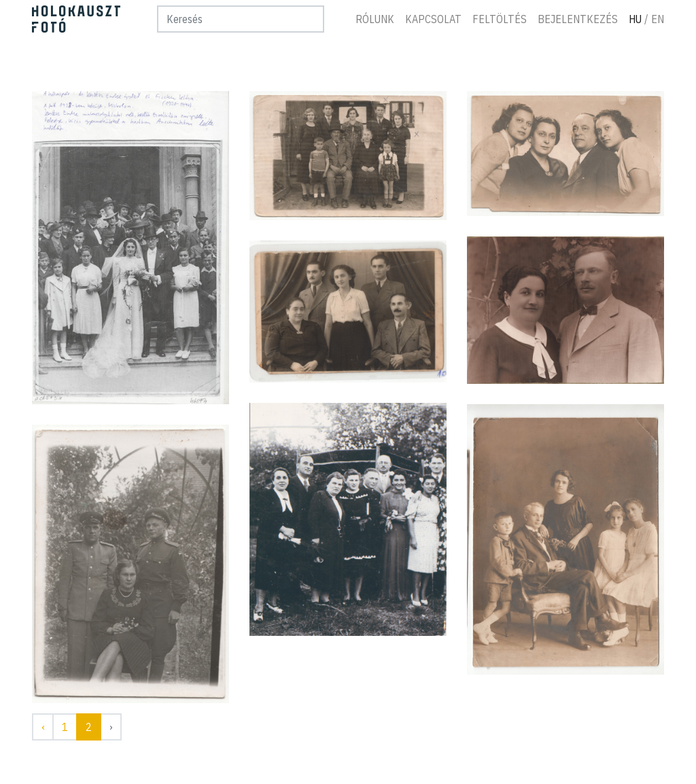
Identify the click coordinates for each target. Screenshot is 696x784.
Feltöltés (500, 19)
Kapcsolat (433, 19)
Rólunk (375, 19)
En (658, 19)
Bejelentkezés (578, 19)
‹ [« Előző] (43, 727)
